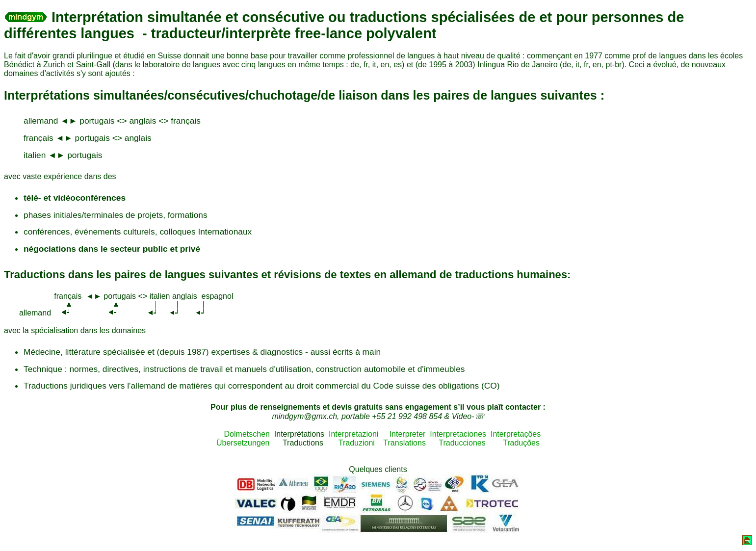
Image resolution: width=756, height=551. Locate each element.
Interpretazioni (353, 434)
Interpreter (408, 434)
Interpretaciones (458, 434)
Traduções (521, 443)
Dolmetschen (243, 434)
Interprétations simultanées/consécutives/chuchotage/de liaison (191, 95)
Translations (404, 443)
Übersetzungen (243, 443)
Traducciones (462, 443)
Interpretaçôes (516, 434)
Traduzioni (357, 443)
